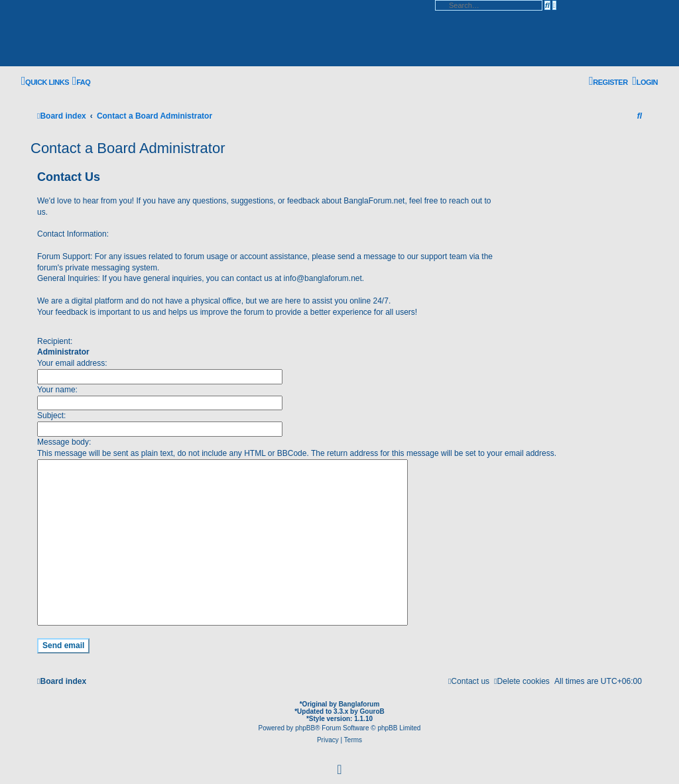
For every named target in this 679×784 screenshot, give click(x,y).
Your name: (57, 390)
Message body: (64, 442)
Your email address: (72, 363)
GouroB (372, 711)
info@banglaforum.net (323, 278)
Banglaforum (359, 704)
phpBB (305, 728)
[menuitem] (81, 82)
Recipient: (55, 341)
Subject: (51, 416)
